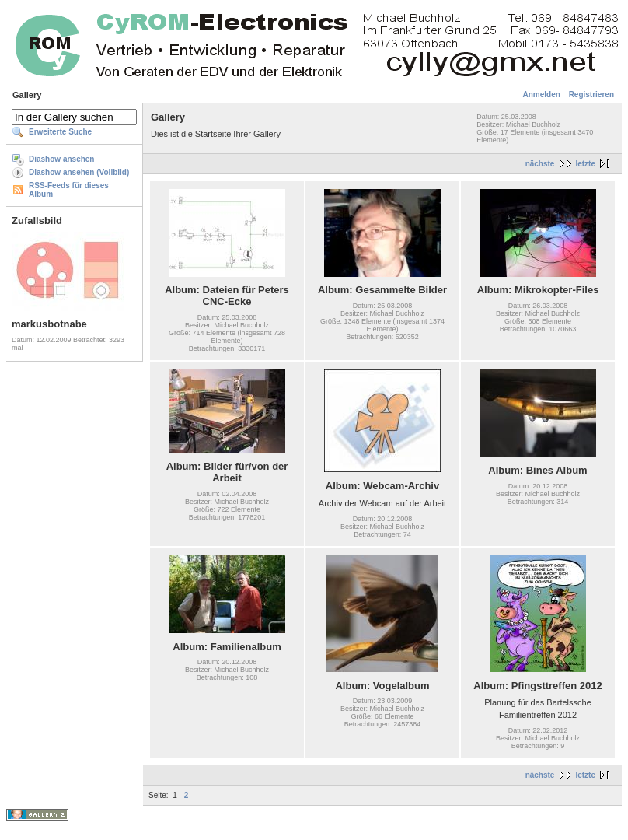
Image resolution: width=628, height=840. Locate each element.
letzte (585, 164)
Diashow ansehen (61, 159)
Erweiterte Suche (60, 132)
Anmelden (542, 94)
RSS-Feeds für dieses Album (69, 190)
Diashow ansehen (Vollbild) (79, 172)
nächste (540, 164)
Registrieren (591, 94)
